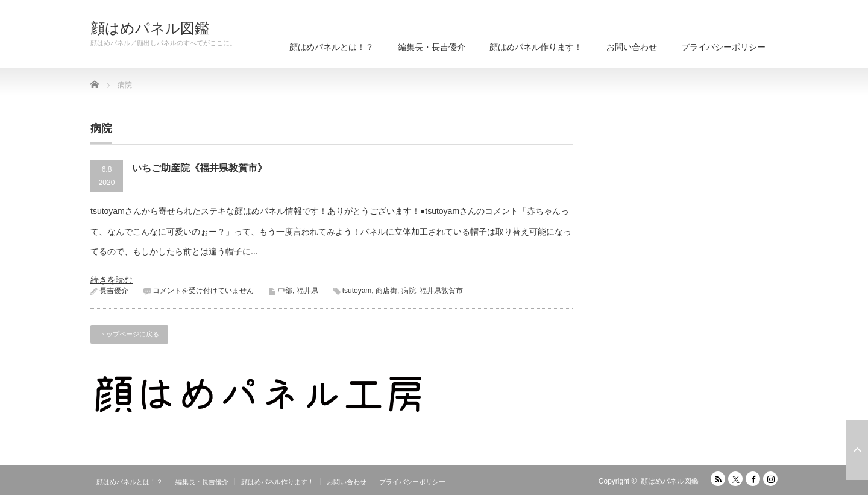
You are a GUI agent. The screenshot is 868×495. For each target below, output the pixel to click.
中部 (285, 291)
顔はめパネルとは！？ (332, 47)
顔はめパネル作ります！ (536, 47)
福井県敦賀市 (441, 291)
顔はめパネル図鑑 (150, 28)
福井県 (307, 291)
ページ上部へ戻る (857, 450)
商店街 (386, 291)
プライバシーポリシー (723, 47)
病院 (409, 291)
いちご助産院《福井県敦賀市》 (200, 168)
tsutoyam (357, 291)
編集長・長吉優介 (432, 47)
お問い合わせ (632, 47)
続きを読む (112, 280)
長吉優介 (114, 291)
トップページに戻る (129, 334)
